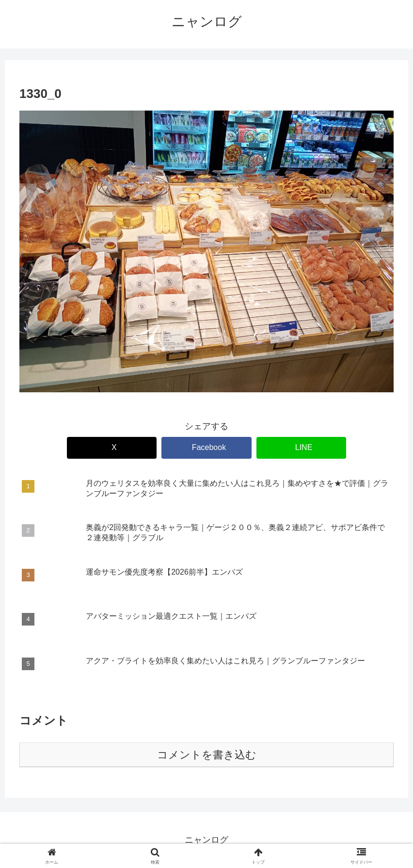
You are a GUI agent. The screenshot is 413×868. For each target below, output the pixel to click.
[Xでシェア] (112, 448)
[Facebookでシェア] (206, 448)
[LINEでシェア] (301, 448)
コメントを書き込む (207, 755)
